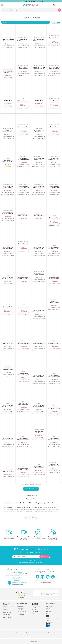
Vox (53, 503)
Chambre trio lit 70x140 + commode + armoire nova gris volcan (54, 69)
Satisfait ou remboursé (7, 619)
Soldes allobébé (21, 615)
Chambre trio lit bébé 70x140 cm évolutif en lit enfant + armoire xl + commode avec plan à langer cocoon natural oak (39, 378)
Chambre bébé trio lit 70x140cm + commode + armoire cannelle (39, 275)
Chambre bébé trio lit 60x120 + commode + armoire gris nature (23, 405)
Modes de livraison (7, 614)
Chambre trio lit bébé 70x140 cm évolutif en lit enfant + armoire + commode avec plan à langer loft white (54, 409)
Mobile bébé (45, 633)
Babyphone (27, 635)
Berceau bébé (12, 633)
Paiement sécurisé (51, 614)
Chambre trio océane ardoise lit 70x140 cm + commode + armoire (23, 215)
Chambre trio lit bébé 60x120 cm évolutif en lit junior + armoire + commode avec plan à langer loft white (54, 220)
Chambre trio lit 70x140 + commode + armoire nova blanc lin (39, 69)
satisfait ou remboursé (38, 534)
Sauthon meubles (26, 503)
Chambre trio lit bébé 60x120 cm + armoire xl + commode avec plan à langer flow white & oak (23, 470)
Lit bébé (29, 633)
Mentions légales (21, 610)
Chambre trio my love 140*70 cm (39, 432)
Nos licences (34, 609)
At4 (34, 503)
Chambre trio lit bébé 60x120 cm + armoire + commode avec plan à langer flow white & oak (39, 249)
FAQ (33, 613)
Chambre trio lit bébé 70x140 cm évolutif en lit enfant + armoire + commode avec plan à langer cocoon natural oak (54, 378)
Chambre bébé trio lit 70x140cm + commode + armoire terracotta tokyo (54, 160)
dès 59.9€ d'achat (9, 535)
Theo (49, 503)
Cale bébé (24, 633)
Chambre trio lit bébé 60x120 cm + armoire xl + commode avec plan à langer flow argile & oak (54, 249)
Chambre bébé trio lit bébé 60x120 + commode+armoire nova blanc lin (8, 101)
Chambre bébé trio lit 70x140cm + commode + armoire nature (54, 466)
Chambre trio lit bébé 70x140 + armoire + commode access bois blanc (54, 188)
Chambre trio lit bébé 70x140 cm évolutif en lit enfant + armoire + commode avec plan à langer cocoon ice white (39, 344)
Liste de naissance (50, 605)
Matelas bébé (6, 633)
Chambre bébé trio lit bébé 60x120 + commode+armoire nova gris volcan (39, 101)
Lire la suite (31, 518)
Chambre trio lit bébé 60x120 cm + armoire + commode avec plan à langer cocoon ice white (23, 309)
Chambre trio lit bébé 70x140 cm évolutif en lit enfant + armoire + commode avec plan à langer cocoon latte (8, 344)
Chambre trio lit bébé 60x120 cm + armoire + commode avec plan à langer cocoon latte (54, 279)
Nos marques (20, 608)
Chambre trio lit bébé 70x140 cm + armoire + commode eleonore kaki (23, 160)
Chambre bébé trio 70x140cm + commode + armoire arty (54, 128)
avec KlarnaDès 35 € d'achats (24, 535)
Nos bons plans (20, 607)
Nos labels (34, 608)
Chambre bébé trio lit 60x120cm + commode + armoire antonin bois (23, 41)
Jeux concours (49, 608)
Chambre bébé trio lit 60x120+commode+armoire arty (24, 128)
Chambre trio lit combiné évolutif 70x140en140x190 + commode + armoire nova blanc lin (54, 103)
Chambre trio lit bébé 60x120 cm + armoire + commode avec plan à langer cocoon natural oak (23, 376)
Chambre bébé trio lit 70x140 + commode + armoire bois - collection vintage (39, 468)
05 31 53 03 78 (53, 540)
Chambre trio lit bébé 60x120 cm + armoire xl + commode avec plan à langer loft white (39, 407)
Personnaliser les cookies (8, 611)
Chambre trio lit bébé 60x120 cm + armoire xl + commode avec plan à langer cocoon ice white (8, 309)
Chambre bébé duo (32, 499)
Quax (45, 503)
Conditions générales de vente (9, 606)
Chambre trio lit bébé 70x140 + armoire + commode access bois (39, 160)
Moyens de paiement (7, 616)
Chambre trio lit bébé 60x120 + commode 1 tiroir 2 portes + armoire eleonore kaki (8, 188)
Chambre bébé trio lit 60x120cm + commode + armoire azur (8, 213)
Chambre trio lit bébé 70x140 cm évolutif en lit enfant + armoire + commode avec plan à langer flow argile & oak (8, 472)
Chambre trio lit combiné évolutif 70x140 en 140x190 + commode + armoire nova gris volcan (8, 133)
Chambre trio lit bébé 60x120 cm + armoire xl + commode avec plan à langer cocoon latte (23, 279)
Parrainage (49, 611)
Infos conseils (49, 607)
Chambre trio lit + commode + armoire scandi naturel (8, 369)
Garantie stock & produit (8, 617)
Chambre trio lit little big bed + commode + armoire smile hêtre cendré (8, 41)
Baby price (39, 503)
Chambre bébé (34, 635)
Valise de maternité (50, 610)
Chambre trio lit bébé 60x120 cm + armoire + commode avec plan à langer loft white (8, 407)
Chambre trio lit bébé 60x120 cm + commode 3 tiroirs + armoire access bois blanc (39, 188)
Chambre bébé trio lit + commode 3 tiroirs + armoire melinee (23, 245)
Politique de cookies (7, 613)
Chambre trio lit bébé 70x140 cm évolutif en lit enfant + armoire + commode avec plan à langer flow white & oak (23, 441)
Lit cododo (19, 633)
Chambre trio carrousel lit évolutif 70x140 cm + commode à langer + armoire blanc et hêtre (23, 103)
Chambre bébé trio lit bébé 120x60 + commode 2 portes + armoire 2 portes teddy (39, 132)
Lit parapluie (39, 633)
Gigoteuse (51, 633)
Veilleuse (33, 633)
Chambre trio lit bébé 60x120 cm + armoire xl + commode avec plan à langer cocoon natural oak (54, 344)
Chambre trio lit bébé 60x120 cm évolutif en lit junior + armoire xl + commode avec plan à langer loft (8, 250)
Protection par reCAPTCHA (36, 642)
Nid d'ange (57, 633)
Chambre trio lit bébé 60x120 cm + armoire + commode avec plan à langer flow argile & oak (8, 279)
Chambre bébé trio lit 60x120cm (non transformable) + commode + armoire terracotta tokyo (8, 73)
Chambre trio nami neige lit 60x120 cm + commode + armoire (39, 215)
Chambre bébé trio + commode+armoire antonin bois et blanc (23, 69)
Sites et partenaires (36, 606)
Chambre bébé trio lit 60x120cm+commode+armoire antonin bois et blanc (40, 41)
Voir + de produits (31, 489)
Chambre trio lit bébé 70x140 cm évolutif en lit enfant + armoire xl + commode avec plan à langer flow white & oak (8, 441)
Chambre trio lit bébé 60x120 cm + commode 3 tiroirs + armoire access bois (23, 188)
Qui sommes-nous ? (21, 605)
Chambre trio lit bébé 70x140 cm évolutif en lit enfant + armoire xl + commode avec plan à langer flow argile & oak (54, 441)
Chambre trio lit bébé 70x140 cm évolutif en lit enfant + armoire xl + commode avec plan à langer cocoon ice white (23, 344)
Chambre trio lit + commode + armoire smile (54, 303)
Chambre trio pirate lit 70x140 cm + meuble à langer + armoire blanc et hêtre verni (8, 162)
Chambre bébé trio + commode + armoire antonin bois (54, 39)
